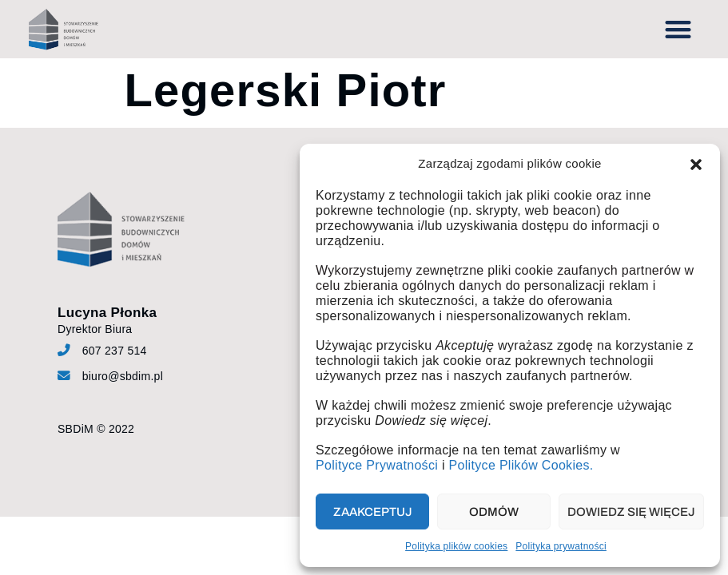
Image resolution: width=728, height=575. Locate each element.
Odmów (494, 512)
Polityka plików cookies (456, 546)
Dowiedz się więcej (631, 512)
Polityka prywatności (561, 546)
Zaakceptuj (373, 512)
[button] (696, 165)
